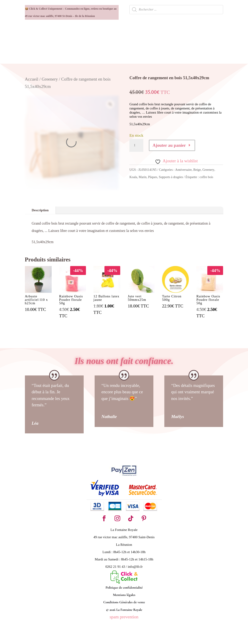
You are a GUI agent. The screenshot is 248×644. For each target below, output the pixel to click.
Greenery (50, 79)
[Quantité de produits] (136, 145)
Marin (143, 177)
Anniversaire (184, 170)
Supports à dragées (171, 177)
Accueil (32, 79)
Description (40, 210)
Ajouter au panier (169, 145)
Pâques (153, 177)
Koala (133, 177)
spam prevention (124, 617)
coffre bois (206, 177)
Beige (197, 170)
